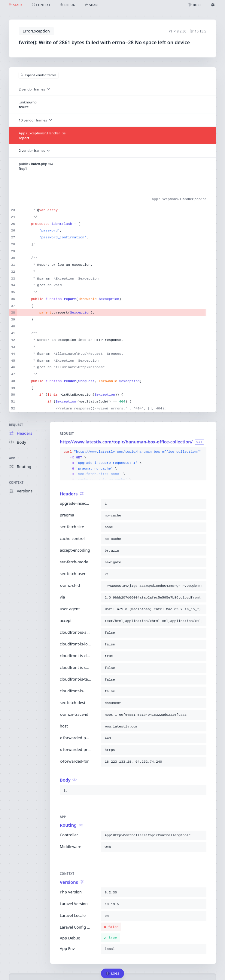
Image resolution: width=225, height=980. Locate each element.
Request (16, 425)
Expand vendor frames (39, 75)
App (12, 458)
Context (16, 483)
